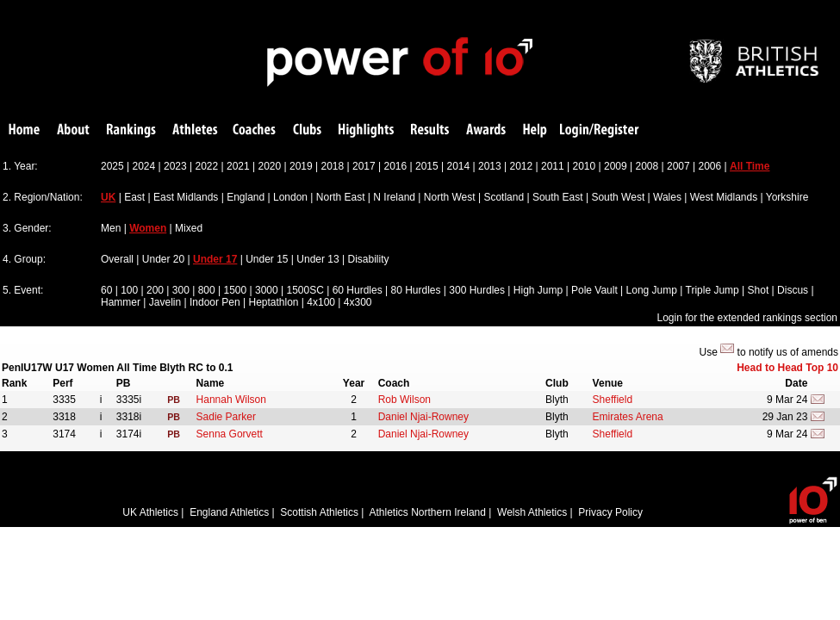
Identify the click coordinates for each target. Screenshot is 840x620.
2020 (270, 166)
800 (207, 290)
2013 (490, 166)
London (290, 197)
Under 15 (267, 259)
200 (155, 290)
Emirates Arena (628, 417)
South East (558, 197)
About (73, 130)
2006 (710, 166)
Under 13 (317, 259)
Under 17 (215, 259)
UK (108, 197)
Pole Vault (594, 290)
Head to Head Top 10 (787, 368)
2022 (207, 166)
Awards (486, 130)
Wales (667, 197)
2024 (144, 166)
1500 (235, 290)
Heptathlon (273, 302)
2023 (175, 166)
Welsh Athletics (532, 512)
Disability (368, 259)
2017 (364, 166)
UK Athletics (150, 512)
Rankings (131, 130)
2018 (333, 166)
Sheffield (613, 400)
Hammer (121, 302)
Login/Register (600, 130)
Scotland (504, 197)
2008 (647, 166)
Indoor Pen (215, 302)
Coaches (254, 130)
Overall (117, 259)
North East (341, 197)
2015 (427, 166)
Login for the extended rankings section (747, 318)
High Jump (538, 290)
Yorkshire (787, 197)
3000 (267, 290)
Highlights (366, 130)
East (134, 197)
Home (24, 130)
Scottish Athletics (319, 512)
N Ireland (394, 197)
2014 (459, 166)
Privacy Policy (610, 512)
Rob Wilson (404, 400)
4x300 (358, 302)
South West (618, 197)
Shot (759, 290)
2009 (616, 166)
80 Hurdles (415, 290)
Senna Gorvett (230, 434)
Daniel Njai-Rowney (423, 417)
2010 (585, 166)
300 (181, 290)
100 (129, 290)
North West (450, 197)
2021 (238, 166)
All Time (750, 166)
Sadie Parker (226, 417)
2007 (678, 166)
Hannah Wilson (231, 400)
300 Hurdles (477, 290)
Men (111, 228)
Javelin (165, 302)
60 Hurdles (358, 290)
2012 (522, 166)
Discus (793, 290)
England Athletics (229, 512)
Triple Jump (712, 290)
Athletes (195, 130)
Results (430, 130)
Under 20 (163, 259)
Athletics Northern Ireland (428, 512)
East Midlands (186, 197)
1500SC (305, 290)
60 (106, 290)
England (246, 197)
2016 (396, 166)
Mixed (189, 228)
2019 (301, 166)
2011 (553, 166)
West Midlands (724, 197)
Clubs (307, 130)
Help (535, 130)
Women (148, 228)
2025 (112, 166)
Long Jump (652, 290)
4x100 (321, 302)
